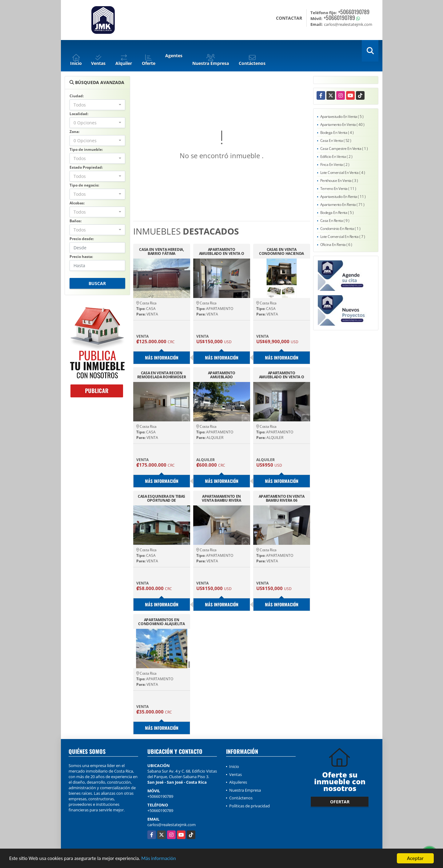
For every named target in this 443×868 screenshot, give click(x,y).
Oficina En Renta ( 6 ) (336, 245)
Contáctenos (241, 798)
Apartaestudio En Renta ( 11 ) (343, 197)
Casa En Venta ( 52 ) (336, 141)
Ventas (235, 774)
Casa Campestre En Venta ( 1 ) (344, 149)
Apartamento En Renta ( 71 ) (342, 205)
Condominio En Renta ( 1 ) (340, 229)
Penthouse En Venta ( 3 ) (339, 181)
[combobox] (97, 105)
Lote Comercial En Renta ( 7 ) (343, 237)
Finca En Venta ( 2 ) (335, 165)
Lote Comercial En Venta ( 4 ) (343, 173)
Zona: (74, 132)
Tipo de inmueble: (86, 149)
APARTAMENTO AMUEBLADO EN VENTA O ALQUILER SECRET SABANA (221, 251)
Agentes (174, 56)
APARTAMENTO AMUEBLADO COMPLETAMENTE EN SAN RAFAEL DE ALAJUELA (221, 375)
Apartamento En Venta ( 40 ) (342, 125)
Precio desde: (82, 239)
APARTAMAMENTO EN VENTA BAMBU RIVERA (221, 498)
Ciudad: (77, 96)
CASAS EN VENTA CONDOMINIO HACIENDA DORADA (281, 251)
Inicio (234, 766)
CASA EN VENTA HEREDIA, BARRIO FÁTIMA (161, 251)
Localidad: (79, 114)
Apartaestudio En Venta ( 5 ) (342, 117)
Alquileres (238, 782)
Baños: (76, 221)
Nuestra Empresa (245, 790)
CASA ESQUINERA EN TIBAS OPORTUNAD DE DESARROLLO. (162, 498)
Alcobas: (77, 203)
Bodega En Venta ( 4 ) (337, 133)
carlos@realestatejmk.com (172, 825)
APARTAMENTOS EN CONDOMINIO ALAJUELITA (162, 622)
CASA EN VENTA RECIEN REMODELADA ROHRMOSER (162, 375)
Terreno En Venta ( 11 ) (338, 189)
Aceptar (415, 858)
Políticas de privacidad (249, 806)
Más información (164, 859)
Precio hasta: (81, 257)
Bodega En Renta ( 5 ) (337, 213)
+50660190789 (354, 12)
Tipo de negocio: (84, 185)
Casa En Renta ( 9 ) (335, 221)
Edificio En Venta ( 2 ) (336, 157)
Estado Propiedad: (86, 167)
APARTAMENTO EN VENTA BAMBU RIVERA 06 (282, 498)
